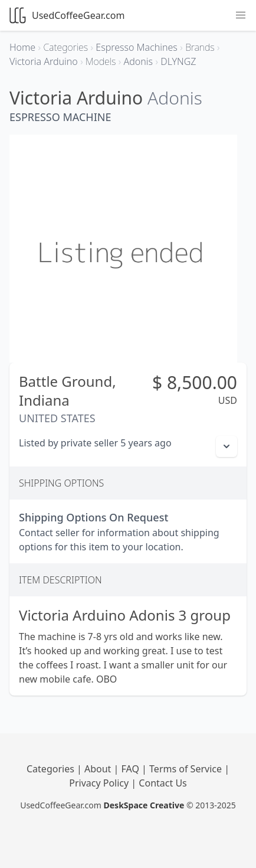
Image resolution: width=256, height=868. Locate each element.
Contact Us (163, 783)
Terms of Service (187, 769)
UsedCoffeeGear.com (67, 15)
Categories (52, 769)
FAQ (132, 769)
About (99, 769)
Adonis (175, 98)
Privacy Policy (100, 783)
